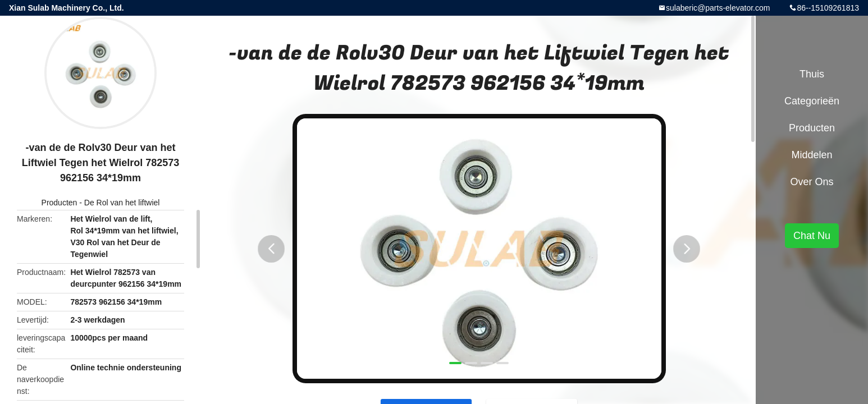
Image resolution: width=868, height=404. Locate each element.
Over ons (812, 182)
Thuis (812, 74)
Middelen (812, 155)
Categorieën (812, 101)
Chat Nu (812, 236)
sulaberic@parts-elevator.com (718, 8)
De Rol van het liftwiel (122, 203)
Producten (60, 203)
